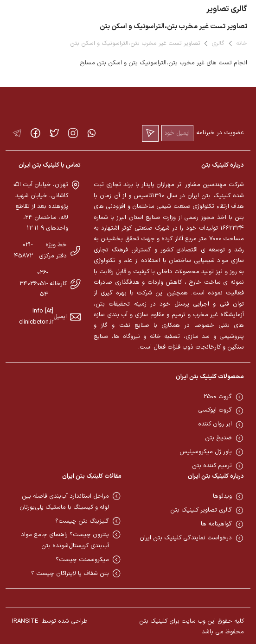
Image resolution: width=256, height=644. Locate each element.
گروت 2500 (218, 397)
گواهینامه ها (216, 524)
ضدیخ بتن (218, 438)
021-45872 (23, 250)
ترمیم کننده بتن (212, 466)
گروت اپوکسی (215, 410)
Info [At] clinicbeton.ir (36, 316)
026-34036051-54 (34, 284)
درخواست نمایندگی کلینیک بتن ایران (186, 538)
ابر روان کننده (215, 424)
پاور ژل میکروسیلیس (206, 452)
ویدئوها (222, 496)
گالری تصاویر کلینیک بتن (201, 510)
